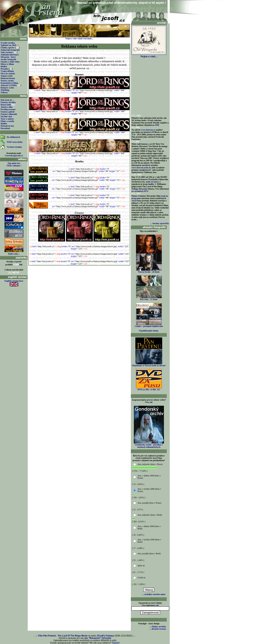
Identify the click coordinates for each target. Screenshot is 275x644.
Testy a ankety (7, 119)
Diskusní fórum (8, 78)
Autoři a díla (6, 107)
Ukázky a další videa (10, 62)
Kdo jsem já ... (7, 100)
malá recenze (152, 182)
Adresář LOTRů (8, 85)
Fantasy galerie (8, 112)
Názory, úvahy (7, 81)
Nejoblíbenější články (149, 331)
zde (151, 402)
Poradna (5, 69)
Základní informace (10, 55)
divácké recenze (159, 629)
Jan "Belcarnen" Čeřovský (98, 638)
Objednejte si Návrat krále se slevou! (149, 365)
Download (5, 128)
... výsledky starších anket (154, 594)
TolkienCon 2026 (10, 45)
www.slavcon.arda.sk (141, 168)
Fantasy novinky (8, 102)
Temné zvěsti (7, 76)
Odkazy (4, 92)
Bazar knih (6, 105)
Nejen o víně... (149, 55)
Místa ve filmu (7, 64)
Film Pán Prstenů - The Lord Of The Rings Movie (63, 636)
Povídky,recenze (8, 109)
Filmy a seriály (7, 121)
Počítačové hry (7, 126)
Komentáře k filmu (9, 83)
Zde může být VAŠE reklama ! (14, 164)
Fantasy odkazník (9, 114)
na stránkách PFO (140, 191)
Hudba (4, 66)
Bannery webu (7, 88)
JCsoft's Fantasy (105, 636)
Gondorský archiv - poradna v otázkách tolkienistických (149, 445)
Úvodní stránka (8, 43)
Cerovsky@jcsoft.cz (14, 156)
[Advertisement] (79, 276)
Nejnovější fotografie (10, 50)
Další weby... (14, 254)
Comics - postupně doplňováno (149, 325)
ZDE (157, 125)
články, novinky (159, 627)
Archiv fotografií (8, 59)
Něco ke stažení (8, 74)
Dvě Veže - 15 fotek (149, 298)
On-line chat (6, 116)
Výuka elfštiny (7, 71)
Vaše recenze (6, 52)
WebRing (5, 90)
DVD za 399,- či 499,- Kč (149, 389)
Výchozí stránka (14, 147)
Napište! (116, 643)
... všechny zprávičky (160, 223)
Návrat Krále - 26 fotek (149, 271)
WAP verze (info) (15, 142)
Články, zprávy (8, 48)
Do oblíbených (13, 137)
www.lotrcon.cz (148, 130)
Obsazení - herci (8, 57)
